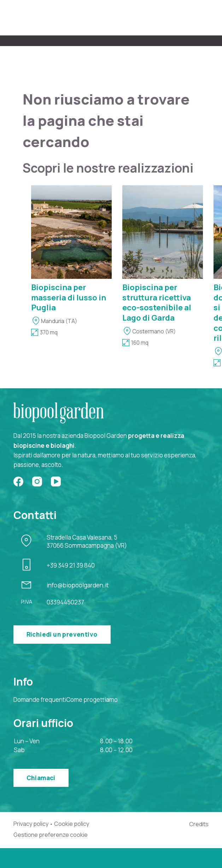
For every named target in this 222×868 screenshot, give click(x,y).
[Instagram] (37, 481)
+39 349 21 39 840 (71, 565)
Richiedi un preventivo (62, 634)
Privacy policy (31, 824)
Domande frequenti (40, 700)
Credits (199, 824)
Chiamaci (41, 778)
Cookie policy (72, 824)
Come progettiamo (92, 700)
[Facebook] (18, 481)
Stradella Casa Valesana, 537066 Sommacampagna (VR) (87, 542)
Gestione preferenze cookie (51, 835)
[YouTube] (56, 481)
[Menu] (205, 18)
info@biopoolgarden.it (78, 585)
